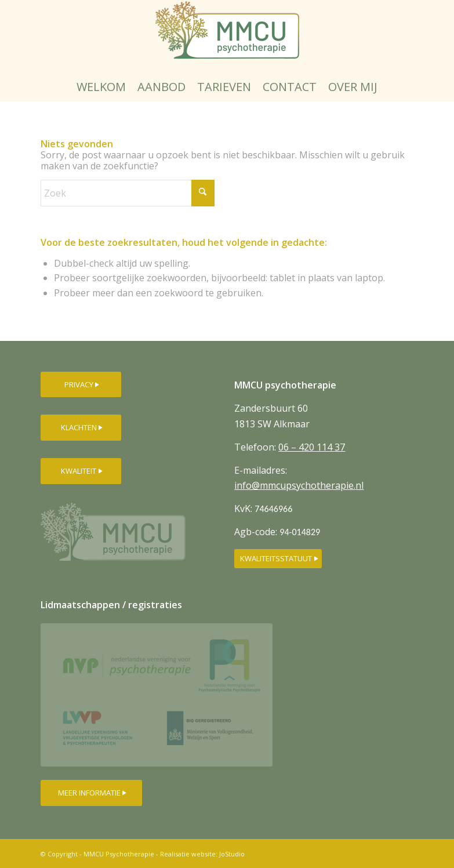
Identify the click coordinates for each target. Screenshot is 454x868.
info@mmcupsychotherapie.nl (299, 485)
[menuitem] (101, 87)
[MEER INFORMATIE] (91, 793)
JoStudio (232, 854)
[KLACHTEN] (81, 428)
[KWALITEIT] (81, 471)
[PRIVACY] (81, 385)
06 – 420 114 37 (312, 447)
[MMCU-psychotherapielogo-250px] (227, 36)
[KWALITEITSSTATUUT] (278, 559)
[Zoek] (128, 193)
